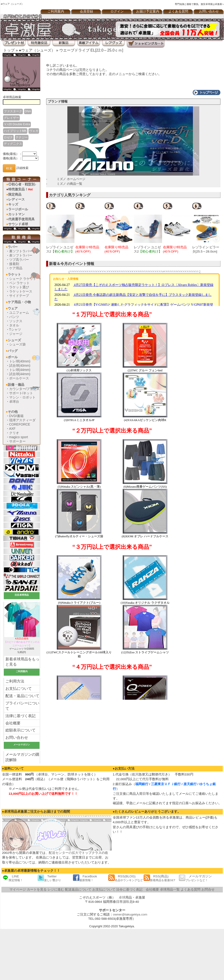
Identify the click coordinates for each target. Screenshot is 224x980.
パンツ (14, 317)
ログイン (117, 11)
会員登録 (86, 11)
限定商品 (15, 194)
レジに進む (56, 890)
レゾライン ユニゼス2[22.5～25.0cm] (60, 251)
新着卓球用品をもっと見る (22, 662)
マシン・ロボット (22, 397)
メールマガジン (195, 878)
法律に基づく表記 (20, 716)
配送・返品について (22, 696)
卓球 (122, 898)
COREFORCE (20, 424)
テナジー (22, 137)
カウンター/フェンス (24, 389)
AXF (12, 429)
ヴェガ (34, 131)
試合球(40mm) (20, 365)
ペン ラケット (20, 283)
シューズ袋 (17, 344)
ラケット (14, 274)
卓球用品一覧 (170, 890)
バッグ (13, 351)
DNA (28, 111)
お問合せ (208, 890)
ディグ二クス (13, 144)
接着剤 (14, 264)
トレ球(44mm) (20, 370)
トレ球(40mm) (20, 361)
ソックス (16, 321)
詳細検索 (22, 168)
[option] (61, 228)
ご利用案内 (56, 11)
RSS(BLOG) (126, 878)
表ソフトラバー (21, 255)
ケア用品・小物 (19, 302)
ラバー (13, 247)
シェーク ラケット (23, 279)
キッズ (13, 204)
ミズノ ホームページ (71, 179)
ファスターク (13, 111)
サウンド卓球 (18, 224)
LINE (12, 878)
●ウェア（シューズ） (37, 50)
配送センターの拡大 (64, 853)
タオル (14, 325)
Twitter (49, 878)
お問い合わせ (17, 737)
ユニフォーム (19, 313)
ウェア (13, 308)
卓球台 (14, 402)
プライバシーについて (22, 706)
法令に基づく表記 (129, 890)
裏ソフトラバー (21, 251)
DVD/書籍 (16, 416)
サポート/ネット (21, 393)
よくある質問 (178, 11)
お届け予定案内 (148, 11)
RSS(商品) (159, 878)
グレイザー (11, 118)
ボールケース (19, 378)
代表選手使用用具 (21, 219)
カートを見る (37, 890)
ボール (13, 357)
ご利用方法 (15, 681)
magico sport (19, 437)
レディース (16, 199)
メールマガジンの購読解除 (22, 757)
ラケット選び (19, 287)
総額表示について (20, 730)
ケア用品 (16, 268)
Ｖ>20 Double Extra (17, 124)
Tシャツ (15, 329)
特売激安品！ (20, 189)
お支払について (19, 689)
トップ (9, 50)
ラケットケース (21, 291)
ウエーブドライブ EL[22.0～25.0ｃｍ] (91, 50)
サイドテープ (19, 296)
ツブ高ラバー (19, 260)
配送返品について (78, 890)
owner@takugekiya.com (130, 914)
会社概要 (13, 723)
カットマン (16, 214)
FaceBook (85, 878)
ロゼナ (8, 137)
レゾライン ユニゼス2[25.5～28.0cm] (148, 251)
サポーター (17, 441)
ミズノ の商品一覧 (69, 184)
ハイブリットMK (15, 131)
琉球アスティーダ (22, 420)
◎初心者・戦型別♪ (22, 184)
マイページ (18, 890)
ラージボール (18, 209)
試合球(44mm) (20, 374)
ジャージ (16, 334)
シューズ (14, 340)
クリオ (14, 433)
